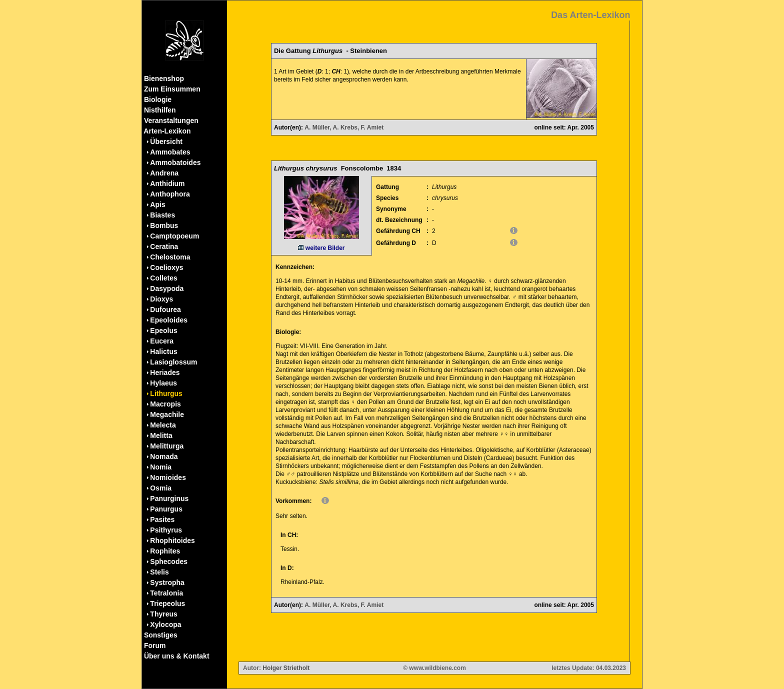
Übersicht (166, 141)
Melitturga (167, 446)
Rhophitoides (172, 540)
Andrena (164, 173)
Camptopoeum (174, 236)
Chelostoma (170, 257)
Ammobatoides (175, 162)
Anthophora (170, 194)
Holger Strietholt (286, 668)
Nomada (164, 456)
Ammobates (170, 152)
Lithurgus (166, 393)
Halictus (163, 351)
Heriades (165, 372)
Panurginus (169, 498)
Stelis (159, 572)
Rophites (165, 551)
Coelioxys (166, 267)
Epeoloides (169, 320)
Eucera (162, 341)
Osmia (161, 488)
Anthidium (167, 183)
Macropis (165, 404)
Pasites (162, 519)
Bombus (164, 225)
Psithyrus (166, 530)
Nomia (161, 467)
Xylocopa (165, 624)
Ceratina (164, 246)
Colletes (163, 278)
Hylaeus (163, 383)
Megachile (167, 414)
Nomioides (168, 477)
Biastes (162, 215)
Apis (157, 204)
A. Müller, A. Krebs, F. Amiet (344, 127)
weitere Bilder (321, 248)
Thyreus (163, 614)
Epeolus (163, 330)
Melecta (163, 425)
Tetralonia (166, 593)
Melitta (161, 435)
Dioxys (161, 299)
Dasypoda (167, 288)
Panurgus (166, 509)
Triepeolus (167, 603)
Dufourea (165, 309)
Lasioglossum (173, 362)
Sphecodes (169, 561)
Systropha (167, 582)
